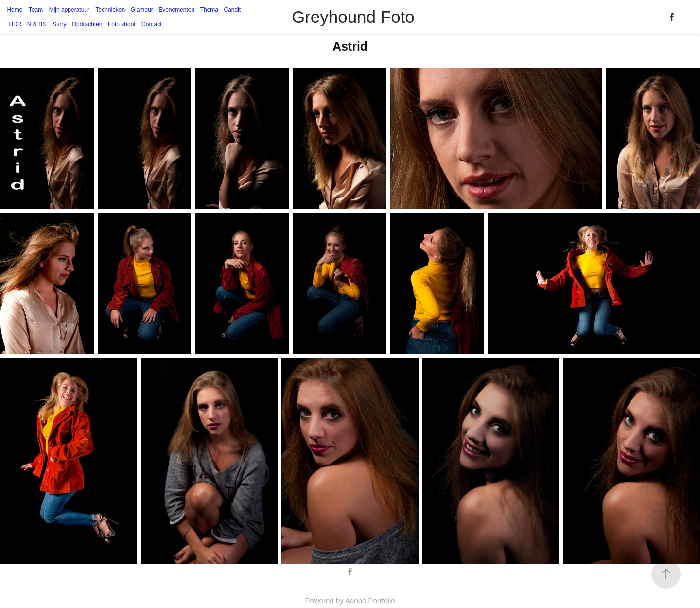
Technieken (111, 10)
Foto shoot (122, 24)
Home (15, 10)
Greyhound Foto (353, 17)
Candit (232, 10)
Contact (151, 24)
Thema (209, 10)
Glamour (142, 10)
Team (36, 10)
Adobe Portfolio (370, 600)
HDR (15, 24)
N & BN (37, 24)
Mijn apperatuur (69, 10)
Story (59, 24)
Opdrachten (87, 24)
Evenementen (176, 10)
